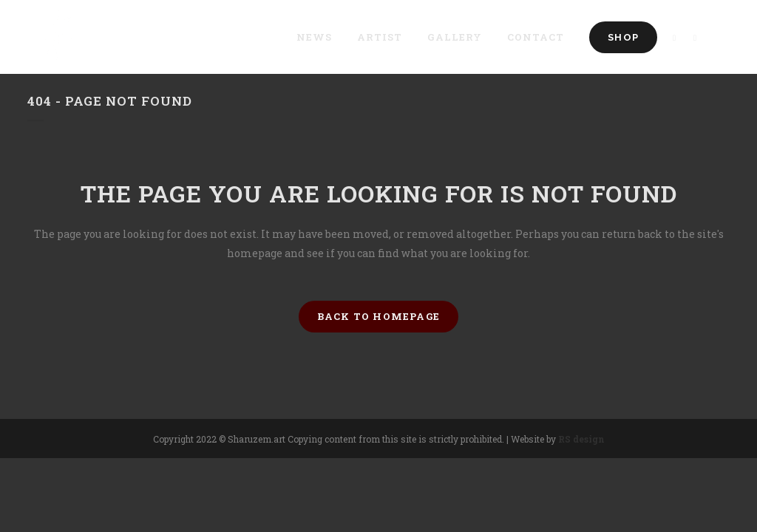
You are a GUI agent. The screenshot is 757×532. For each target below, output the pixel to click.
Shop (623, 37)
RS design (581, 439)
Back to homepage (378, 316)
